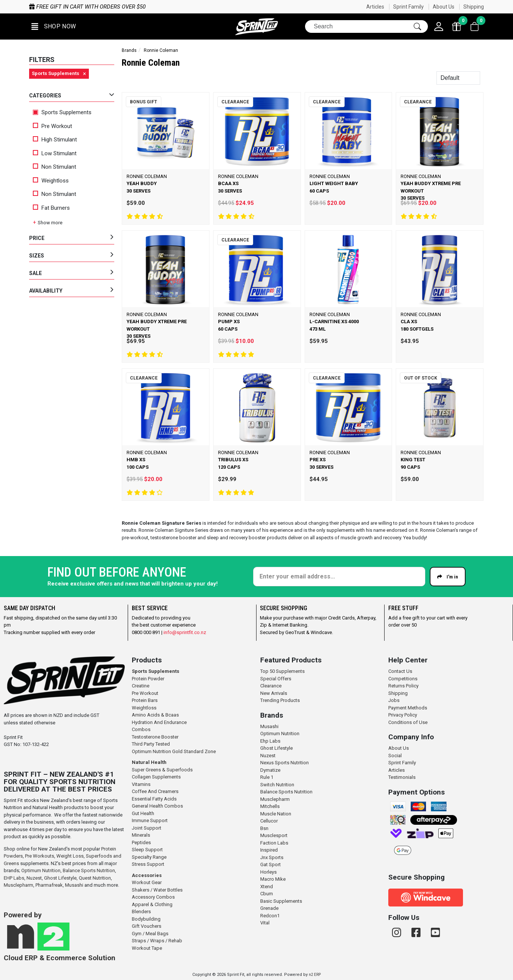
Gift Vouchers (147, 926)
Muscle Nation (276, 814)
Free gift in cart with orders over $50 (87, 7)
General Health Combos (157, 806)
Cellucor (269, 821)
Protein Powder (148, 679)
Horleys (268, 872)
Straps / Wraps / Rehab (157, 941)
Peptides (141, 842)
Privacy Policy (403, 715)
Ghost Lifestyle (60, 878)
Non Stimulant (55, 167)
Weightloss (51, 181)
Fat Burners (51, 208)
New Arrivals (274, 693)
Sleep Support (147, 850)
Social (395, 756)
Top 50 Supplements (282, 671)
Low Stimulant (55, 153)
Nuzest (34, 878)
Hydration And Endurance (159, 722)
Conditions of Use (408, 722)
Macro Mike (273, 879)
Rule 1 (267, 777)
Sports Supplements (62, 112)
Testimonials (402, 777)
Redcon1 (270, 916)
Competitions (403, 679)
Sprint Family (408, 7)
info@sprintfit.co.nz (185, 632)
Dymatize (270, 770)
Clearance (271, 686)
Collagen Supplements (156, 777)
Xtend (267, 887)
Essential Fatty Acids (154, 799)
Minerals (141, 835)
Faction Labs (274, 843)
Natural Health (149, 762)
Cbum (267, 894)
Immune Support (150, 820)
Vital (265, 923)
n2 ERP (315, 975)
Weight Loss (70, 856)
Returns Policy (403, 686)
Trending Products (280, 700)
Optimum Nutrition (41, 870)
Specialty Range (149, 857)
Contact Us (400, 671)
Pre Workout (52, 126)
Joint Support (147, 828)
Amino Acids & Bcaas (155, 715)
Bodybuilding (146, 919)
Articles (375, 7)
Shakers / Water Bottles (157, 890)
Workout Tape (147, 948)
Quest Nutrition (95, 878)
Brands (129, 50)
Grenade (269, 908)
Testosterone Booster (155, 737)
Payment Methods (408, 708)
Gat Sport (271, 864)
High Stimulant (55, 140)
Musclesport (274, 835)
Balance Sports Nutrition (89, 870)
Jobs (394, 700)
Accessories (147, 875)
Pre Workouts (40, 856)
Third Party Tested (151, 744)
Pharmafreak (49, 885)
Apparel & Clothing (152, 904)
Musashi (75, 885)
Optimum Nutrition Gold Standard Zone (174, 751)
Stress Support (148, 864)
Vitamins (141, 784)
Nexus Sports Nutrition (285, 763)
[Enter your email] (339, 577)
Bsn (264, 828)
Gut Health (143, 813)
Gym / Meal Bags (150, 934)
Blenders (141, 912)
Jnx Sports (272, 857)
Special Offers (276, 679)
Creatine (141, 686)
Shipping (474, 7)
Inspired (269, 850)
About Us (444, 7)
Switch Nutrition (277, 785)
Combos (141, 729)
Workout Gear (147, 882)
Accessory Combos (153, 897)
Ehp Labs (270, 741)
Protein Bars (145, 700)
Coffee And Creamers (155, 791)
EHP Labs (14, 878)
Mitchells (270, 806)
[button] (54, 27)
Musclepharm (18, 885)
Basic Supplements (281, 901)
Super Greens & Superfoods (162, 770)
